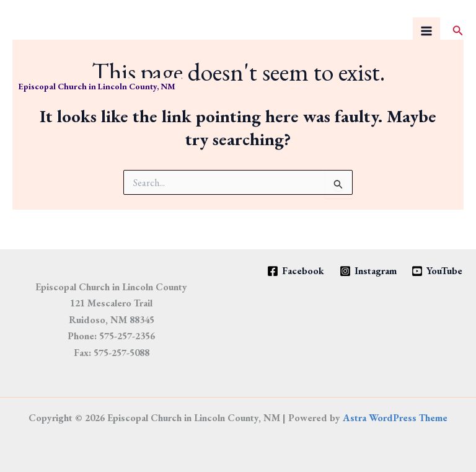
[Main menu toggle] (426, 31)
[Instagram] (368, 271)
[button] (458, 31)
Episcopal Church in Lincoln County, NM (97, 86)
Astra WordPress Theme (395, 418)
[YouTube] (437, 271)
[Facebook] (295, 271)
